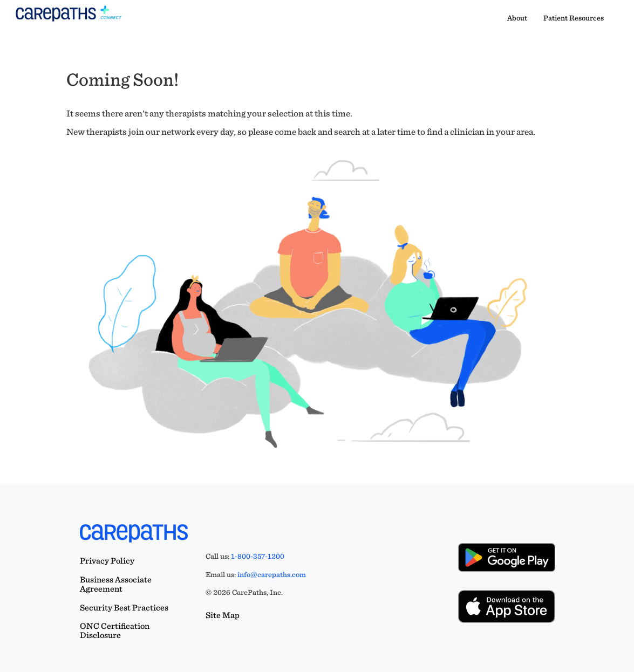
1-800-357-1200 (258, 556)
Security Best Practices (124, 608)
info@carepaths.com (272, 574)
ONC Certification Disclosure (115, 630)
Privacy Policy (107, 561)
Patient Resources (574, 18)
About (517, 18)
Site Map (223, 615)
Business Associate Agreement (116, 584)
